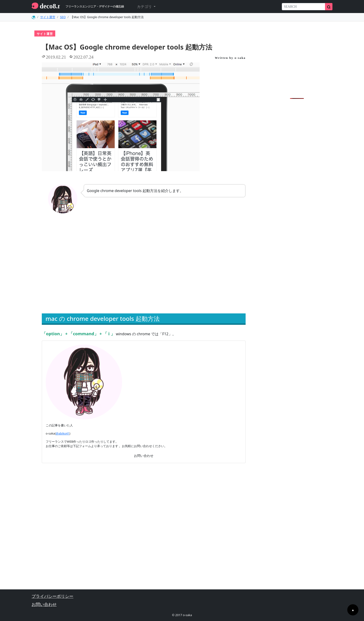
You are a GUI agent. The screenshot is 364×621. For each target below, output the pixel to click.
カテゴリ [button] (145, 7)
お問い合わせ (144, 456)
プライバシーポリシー (52, 596)
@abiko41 (63, 433)
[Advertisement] (91, 270)
